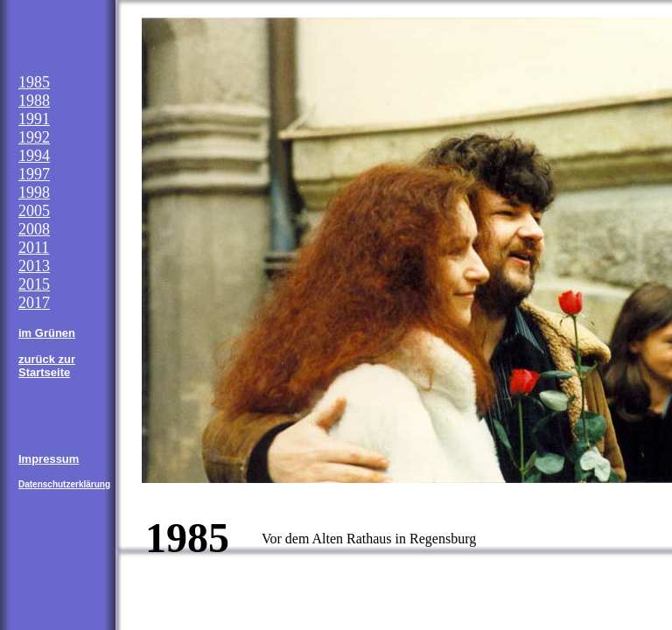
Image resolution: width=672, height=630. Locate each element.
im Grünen (47, 333)
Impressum (49, 459)
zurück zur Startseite (47, 366)
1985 (34, 82)
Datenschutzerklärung (64, 484)
